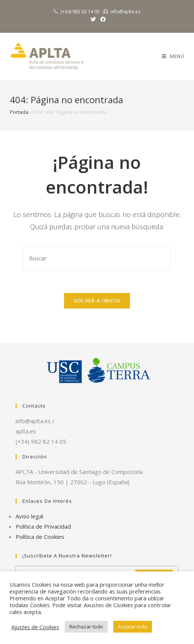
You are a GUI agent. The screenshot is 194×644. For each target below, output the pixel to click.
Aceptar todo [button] (133, 627)
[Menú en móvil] (173, 56)
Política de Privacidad (43, 526)
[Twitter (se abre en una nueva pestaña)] (93, 19)
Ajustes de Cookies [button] (35, 627)
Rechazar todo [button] (86, 627)
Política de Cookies (40, 537)
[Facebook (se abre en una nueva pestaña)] (102, 19)
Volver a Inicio (97, 301)
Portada (19, 112)
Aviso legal (29, 516)
